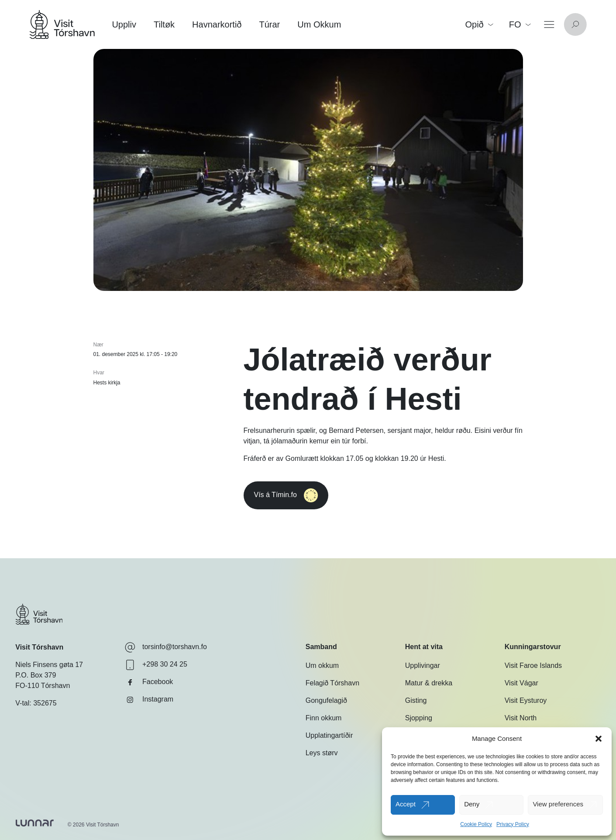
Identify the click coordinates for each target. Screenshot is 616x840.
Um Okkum (319, 24)
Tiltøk (164, 24)
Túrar (270, 24)
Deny (472, 804)
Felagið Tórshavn (332, 683)
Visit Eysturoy (526, 700)
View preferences (558, 804)
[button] (599, 739)
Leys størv (322, 753)
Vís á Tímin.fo (286, 495)
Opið (479, 24)
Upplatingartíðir (329, 735)
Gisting (416, 700)
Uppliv (124, 24)
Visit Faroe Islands (533, 665)
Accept (406, 804)
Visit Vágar (521, 683)
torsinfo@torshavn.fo (166, 647)
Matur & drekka (429, 683)
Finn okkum (324, 718)
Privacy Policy (513, 824)
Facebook (149, 682)
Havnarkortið (217, 24)
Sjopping (419, 718)
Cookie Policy (476, 824)
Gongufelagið (326, 700)
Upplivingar (423, 665)
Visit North (521, 718)
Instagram (149, 700)
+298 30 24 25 (156, 665)
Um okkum (322, 665)
